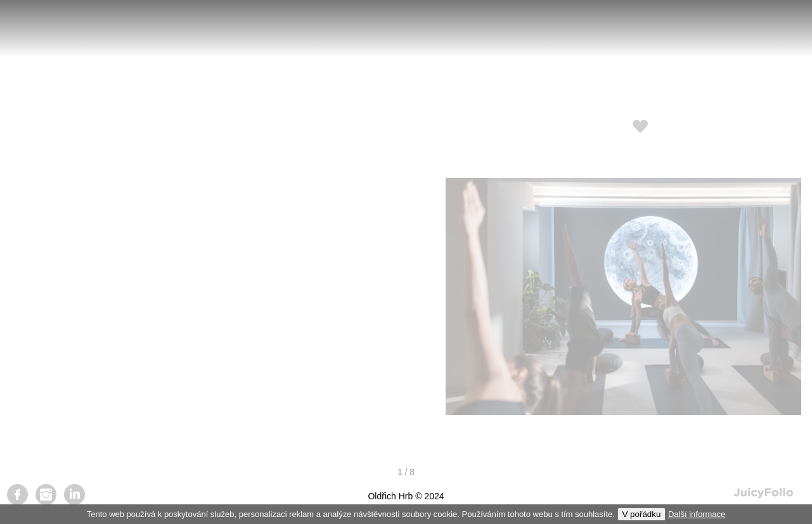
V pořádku (642, 514)
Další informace (697, 514)
